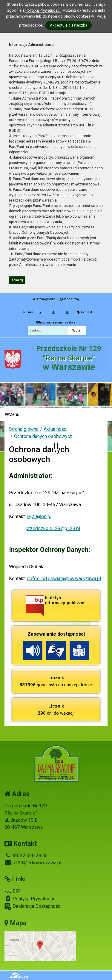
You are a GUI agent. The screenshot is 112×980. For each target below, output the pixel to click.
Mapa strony (69, 299)
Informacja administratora (56, 322)
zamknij (17, 280)
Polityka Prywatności (30, 899)
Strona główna (44, 299)
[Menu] (56, 415)
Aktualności (56, 429)
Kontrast (85, 312)
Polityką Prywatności (43, 10)
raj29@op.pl (39, 517)
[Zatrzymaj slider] (56, 446)
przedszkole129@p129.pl (53, 528)
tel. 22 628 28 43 (26, 856)
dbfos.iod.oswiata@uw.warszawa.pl (64, 579)
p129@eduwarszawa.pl (33, 863)
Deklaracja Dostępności (33, 907)
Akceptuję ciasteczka (69, 25)
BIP (12, 891)
